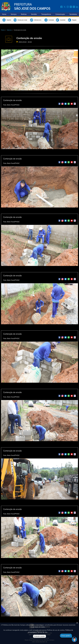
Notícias (24, 14)
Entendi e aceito (39, 636)
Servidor (34, 14)
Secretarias (73, 14)
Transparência (46, 14)
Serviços (14, 14)
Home (4, 14)
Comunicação (60, 14)
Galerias (9, 30)
